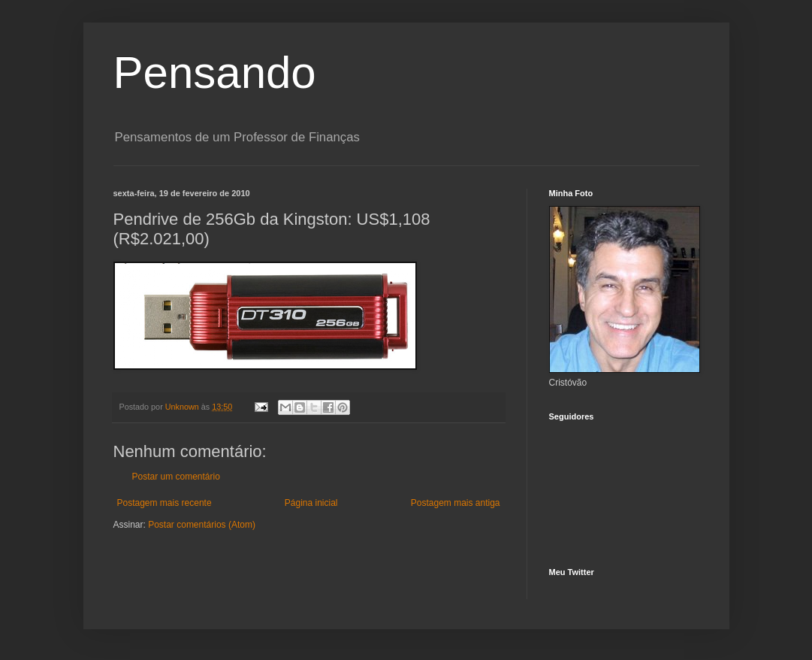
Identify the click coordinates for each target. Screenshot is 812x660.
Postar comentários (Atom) (202, 525)
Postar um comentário (176, 477)
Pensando (215, 73)
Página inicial (311, 503)
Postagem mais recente (165, 503)
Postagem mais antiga (456, 503)
